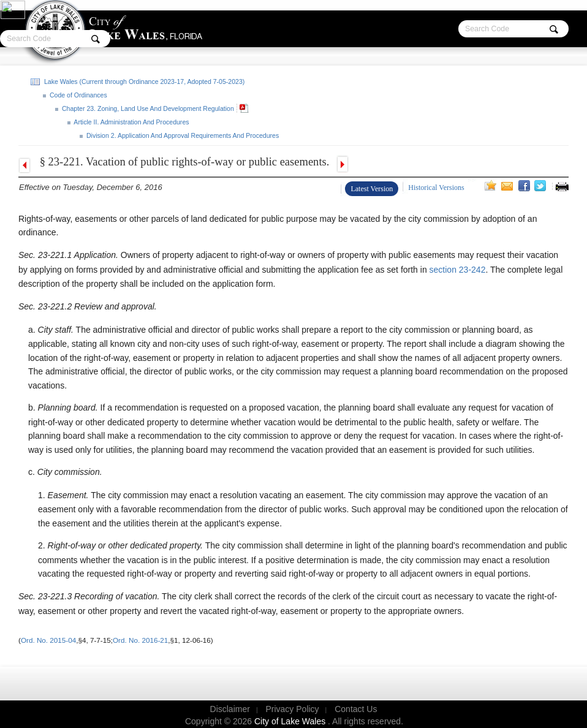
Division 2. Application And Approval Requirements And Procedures (182, 135)
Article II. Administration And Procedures (131, 122)
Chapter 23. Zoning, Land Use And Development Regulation (147, 108)
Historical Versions (436, 188)
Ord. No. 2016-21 (140, 640)
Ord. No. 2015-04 (48, 640)
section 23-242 (456, 270)
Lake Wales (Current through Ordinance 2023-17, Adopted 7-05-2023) (143, 82)
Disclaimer (230, 709)
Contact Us (356, 709)
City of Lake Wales (291, 721)
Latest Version (372, 189)
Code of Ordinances (78, 95)
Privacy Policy (292, 709)
